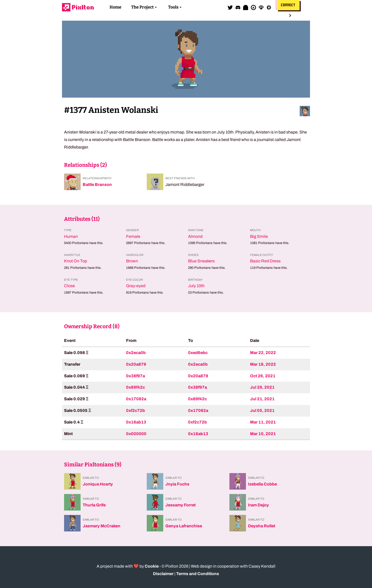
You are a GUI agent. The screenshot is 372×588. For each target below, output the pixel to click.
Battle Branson (97, 185)
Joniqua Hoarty (98, 484)
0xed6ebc (198, 353)
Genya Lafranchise (184, 526)
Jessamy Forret (180, 505)
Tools (173, 7)
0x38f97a (135, 376)
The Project (142, 7)
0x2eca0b (136, 353)
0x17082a (136, 399)
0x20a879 (136, 364)
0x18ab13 (136, 422)
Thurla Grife (94, 505)
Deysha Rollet (262, 526)
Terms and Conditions (198, 574)
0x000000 (136, 434)
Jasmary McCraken (102, 526)
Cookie (152, 566)
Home (115, 7)
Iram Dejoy (258, 505)
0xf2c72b (135, 410)
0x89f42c (135, 387)
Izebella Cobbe (262, 484)
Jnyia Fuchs (177, 484)
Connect (288, 5)
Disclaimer (163, 574)
